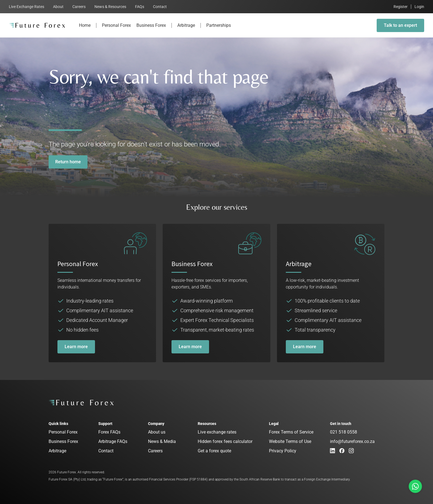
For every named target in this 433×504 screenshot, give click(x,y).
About (58, 7)
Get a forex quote (214, 451)
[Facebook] (342, 451)
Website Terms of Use (290, 441)
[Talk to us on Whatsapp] (415, 486)
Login (419, 7)
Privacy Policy (283, 451)
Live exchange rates (217, 432)
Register (401, 7)
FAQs (140, 7)
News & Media (162, 441)
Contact (160, 7)
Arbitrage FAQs (113, 441)
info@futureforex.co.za (352, 441)
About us (157, 432)
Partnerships (219, 30)
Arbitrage (186, 30)
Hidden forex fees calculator (225, 441)
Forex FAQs (109, 432)
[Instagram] (351, 451)
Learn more (76, 347)
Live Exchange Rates (27, 7)
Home (85, 30)
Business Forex (151, 30)
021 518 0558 (344, 432)
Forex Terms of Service (291, 432)
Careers (79, 7)
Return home (68, 162)
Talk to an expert (400, 25)
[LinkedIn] (332, 451)
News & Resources (110, 7)
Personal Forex (116, 30)
